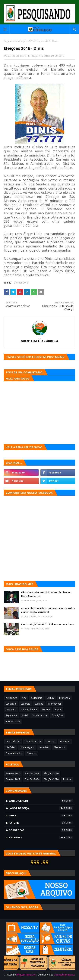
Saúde (58, 710)
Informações (55, 704)
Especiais (65, 741)
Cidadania (37, 698)
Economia (65, 698)
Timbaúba (41, 837)
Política (67, 779)
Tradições (57, 715)
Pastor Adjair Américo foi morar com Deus (47, 624)
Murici (41, 815)
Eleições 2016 (27, 41)
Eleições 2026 (51, 779)
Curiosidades (13, 741)
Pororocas (41, 830)
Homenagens (27, 747)
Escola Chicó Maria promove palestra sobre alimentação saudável (48, 610)
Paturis (41, 823)
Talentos (32, 753)
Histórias (10, 747)
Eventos (39, 704)
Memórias (59, 747)
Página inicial (11, 41)
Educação (11, 704)
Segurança (11, 715)
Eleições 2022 (13, 779)
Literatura (11, 710)
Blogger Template (26, 975)
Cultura (51, 698)
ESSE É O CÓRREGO (16, 56)
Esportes (25, 704)
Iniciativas (44, 747)
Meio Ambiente (29, 710)
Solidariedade (40, 715)
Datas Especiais (33, 741)
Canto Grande (41, 801)
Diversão (51, 741)
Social (25, 715)
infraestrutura (13, 721)
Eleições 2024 (32, 779)
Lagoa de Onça (41, 808)
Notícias (46, 710)
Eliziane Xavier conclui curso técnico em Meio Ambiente (46, 594)
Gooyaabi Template (64, 975)
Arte (24, 698)
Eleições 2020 (51, 773)
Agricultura (11, 698)
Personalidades (14, 753)
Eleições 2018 (32, 773)
